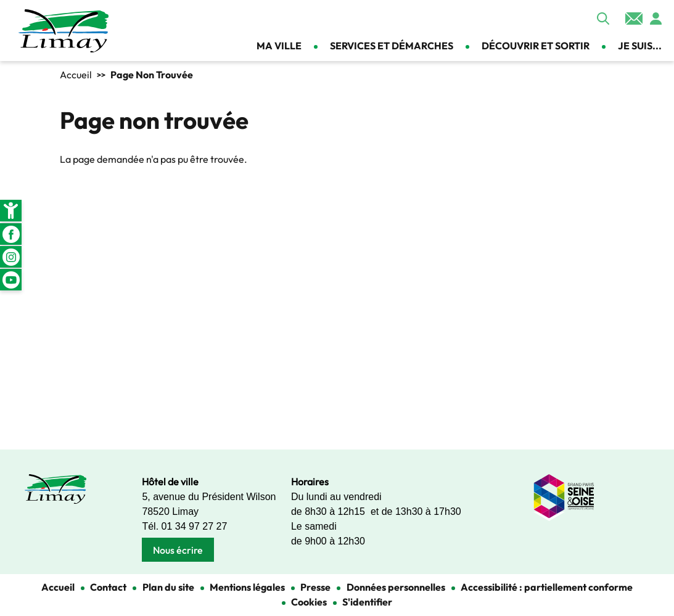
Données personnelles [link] (396, 587)
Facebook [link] (11, 234)
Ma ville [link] (279, 46)
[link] (11, 211)
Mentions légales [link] (247, 587)
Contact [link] (634, 18)
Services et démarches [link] (392, 46)
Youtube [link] (11, 280)
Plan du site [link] (168, 587)
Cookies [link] (309, 602)
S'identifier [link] (367, 602)
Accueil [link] (76, 75)
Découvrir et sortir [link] (536, 46)
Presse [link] (315, 587)
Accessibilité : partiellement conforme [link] (547, 587)
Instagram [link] (11, 257)
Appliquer (603, 18)
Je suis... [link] (640, 46)
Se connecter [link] (656, 18)
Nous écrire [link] (178, 550)
